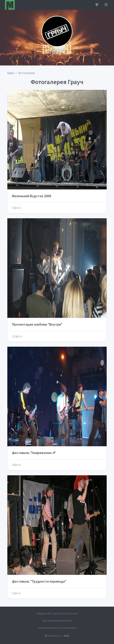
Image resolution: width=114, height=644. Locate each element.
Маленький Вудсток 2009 (31, 196)
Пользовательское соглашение (57, 628)
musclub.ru (54, 636)
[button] (97, 5)
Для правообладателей (57, 621)
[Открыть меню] (106, 5)
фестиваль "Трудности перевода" (39, 581)
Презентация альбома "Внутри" (37, 324)
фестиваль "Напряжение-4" (34, 453)
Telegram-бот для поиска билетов (57, 613)
